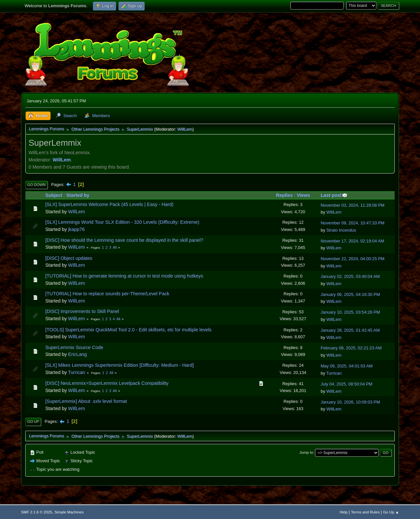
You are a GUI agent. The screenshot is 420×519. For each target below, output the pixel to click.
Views (303, 195)
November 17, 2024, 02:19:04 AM (352, 241)
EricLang (78, 354)
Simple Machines (69, 512)
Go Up (33, 422)
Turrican (76, 372)
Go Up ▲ (391, 512)
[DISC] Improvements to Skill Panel (82, 311)
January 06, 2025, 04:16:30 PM (350, 294)
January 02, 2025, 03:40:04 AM (350, 276)
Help (344, 512)
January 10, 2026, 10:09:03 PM (350, 402)
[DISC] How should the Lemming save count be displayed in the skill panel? (124, 240)
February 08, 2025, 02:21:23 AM (351, 348)
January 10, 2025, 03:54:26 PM (350, 312)
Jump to (306, 452)
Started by (78, 195)
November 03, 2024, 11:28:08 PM (352, 205)
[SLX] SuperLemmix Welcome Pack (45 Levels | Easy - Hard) (109, 204)
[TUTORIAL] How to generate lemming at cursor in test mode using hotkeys (124, 276)
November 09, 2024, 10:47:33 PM (352, 223)
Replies (284, 195)
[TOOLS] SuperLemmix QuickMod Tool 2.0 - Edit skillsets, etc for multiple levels (128, 330)
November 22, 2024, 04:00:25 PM (352, 259)
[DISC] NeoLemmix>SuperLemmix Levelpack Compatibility (107, 383)
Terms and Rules (365, 512)
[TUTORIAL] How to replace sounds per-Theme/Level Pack (107, 294)
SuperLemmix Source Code (74, 347)
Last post (334, 195)
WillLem (185, 129)
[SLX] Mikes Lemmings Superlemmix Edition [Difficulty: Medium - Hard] (119, 365)
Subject (54, 195)
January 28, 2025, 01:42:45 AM (350, 330)
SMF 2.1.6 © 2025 (37, 512)
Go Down (36, 185)
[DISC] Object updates (69, 258)
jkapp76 (76, 229)
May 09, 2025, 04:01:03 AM (346, 366)
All (115, 247)
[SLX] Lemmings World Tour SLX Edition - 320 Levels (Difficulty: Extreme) (122, 222)
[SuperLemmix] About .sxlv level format (86, 401)
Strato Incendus (341, 230)
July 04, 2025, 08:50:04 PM (346, 384)
